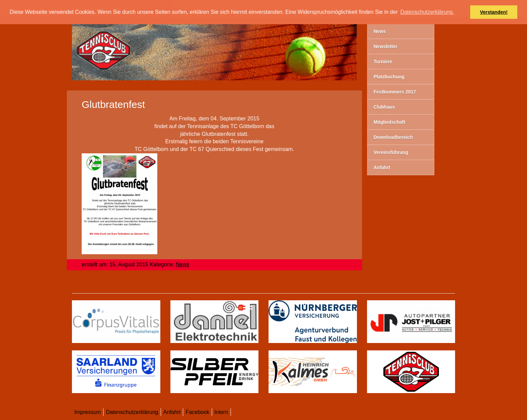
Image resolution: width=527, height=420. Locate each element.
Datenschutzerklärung (132, 412)
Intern (221, 412)
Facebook (197, 412)
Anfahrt (172, 412)
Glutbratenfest (113, 104)
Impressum (88, 412)
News (183, 264)
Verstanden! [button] (494, 12)
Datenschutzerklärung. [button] (427, 12)
